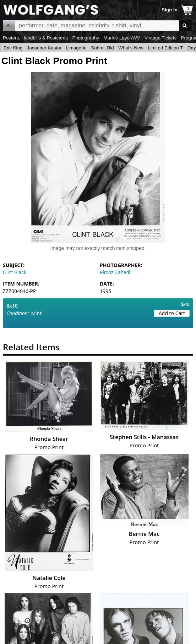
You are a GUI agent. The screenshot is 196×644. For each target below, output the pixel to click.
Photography (86, 38)
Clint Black (15, 272)
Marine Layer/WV (122, 38)
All (9, 26)
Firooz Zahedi (115, 272)
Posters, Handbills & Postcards (35, 38)
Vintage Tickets (160, 38)
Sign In (169, 10)
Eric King (13, 48)
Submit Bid (102, 48)
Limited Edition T (165, 48)
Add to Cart (172, 313)
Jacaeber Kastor (44, 48)
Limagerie (76, 48)
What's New (131, 48)
